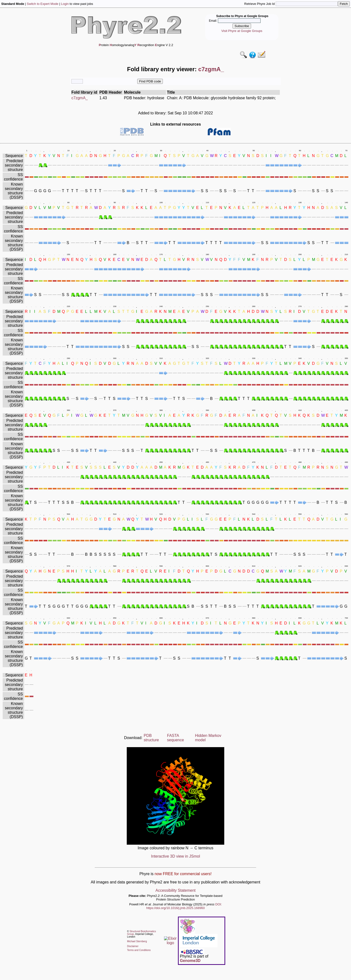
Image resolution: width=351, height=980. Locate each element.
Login (65, 4)
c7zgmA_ (80, 98)
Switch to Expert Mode (43, 4)
